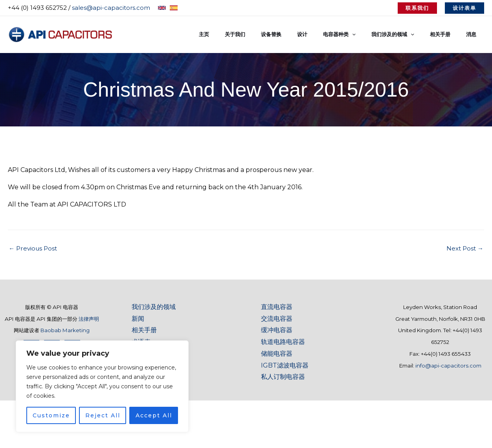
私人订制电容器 (283, 377)
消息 (474, 34)
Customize (51, 415)
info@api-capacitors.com (448, 366)
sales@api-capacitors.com (111, 8)
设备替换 (301, 34)
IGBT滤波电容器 (285, 365)
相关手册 (448, 34)
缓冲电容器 (277, 330)
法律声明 (89, 319)
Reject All (103, 415)
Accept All (154, 415)
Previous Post (34, 249)
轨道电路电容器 (283, 342)
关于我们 (271, 34)
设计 (327, 34)
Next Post (464, 249)
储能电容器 (277, 354)
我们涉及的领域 (154, 307)
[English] (162, 8)
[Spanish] (174, 8)
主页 (245, 34)
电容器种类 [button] (359, 35)
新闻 (138, 319)
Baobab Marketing (65, 330)
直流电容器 (277, 307)
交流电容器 (277, 319)
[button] (417, 8)
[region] (102, 386)
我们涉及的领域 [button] (407, 35)
